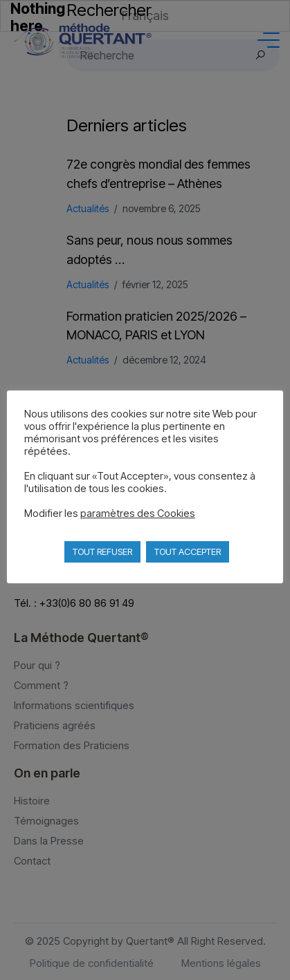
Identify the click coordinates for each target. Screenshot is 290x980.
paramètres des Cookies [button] (138, 513)
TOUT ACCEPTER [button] (188, 552)
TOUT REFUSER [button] (102, 552)
